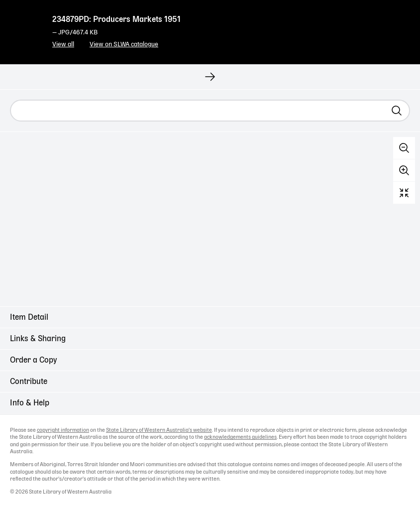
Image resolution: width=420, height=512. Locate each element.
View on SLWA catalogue (124, 45)
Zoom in (404, 170)
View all (63, 45)
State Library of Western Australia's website (159, 430)
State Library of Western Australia (25, 27)
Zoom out (404, 148)
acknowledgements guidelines (240, 437)
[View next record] (210, 77)
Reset (404, 193)
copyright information (63, 430)
